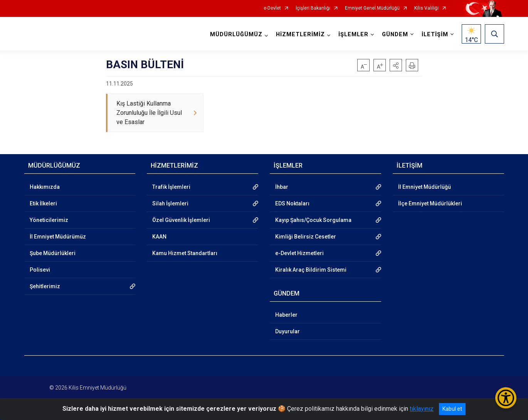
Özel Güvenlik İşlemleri (181, 220)
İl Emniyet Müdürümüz (58, 237)
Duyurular (288, 331)
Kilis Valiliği (426, 8)
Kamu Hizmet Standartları (185, 253)
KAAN (159, 237)
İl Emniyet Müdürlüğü (425, 187)
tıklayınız (422, 409)
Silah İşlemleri (170, 203)
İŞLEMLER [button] (353, 34)
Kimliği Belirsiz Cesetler (306, 237)
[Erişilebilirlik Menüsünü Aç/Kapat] (506, 398)
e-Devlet (272, 8)
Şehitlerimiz (45, 286)
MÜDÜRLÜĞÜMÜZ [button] (236, 34)
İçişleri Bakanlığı (313, 8)
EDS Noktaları (292, 203)
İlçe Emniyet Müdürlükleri (430, 203)
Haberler (286, 315)
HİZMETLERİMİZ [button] (300, 34)
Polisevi (40, 270)
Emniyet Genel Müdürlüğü (372, 8)
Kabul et (452, 409)
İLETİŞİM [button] (435, 34)
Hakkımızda (45, 187)
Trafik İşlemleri (171, 187)
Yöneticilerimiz (49, 220)
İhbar (282, 187)
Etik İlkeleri (43, 203)
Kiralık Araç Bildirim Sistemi (311, 270)
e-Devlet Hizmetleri (299, 253)
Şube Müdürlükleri (53, 253)
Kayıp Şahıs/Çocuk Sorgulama (313, 220)
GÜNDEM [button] (395, 34)
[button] (396, 65)
